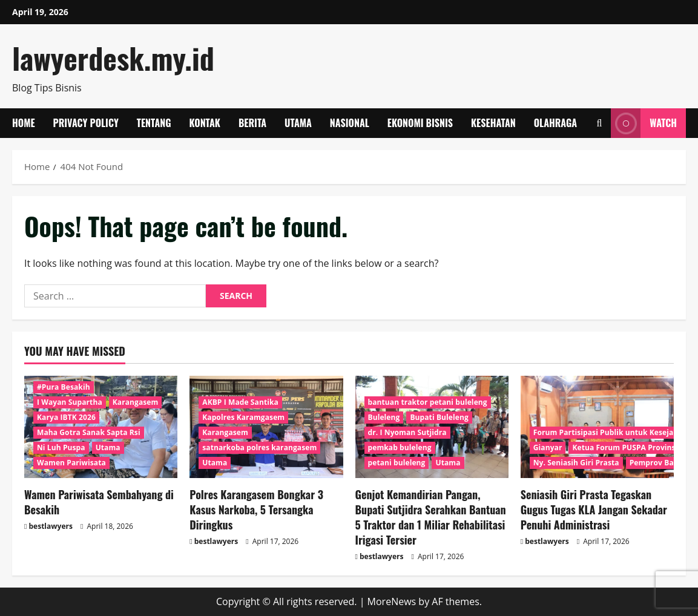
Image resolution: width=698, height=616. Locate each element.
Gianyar (548, 447)
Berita (252, 123)
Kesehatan (493, 123)
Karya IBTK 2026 (66, 417)
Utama (298, 123)
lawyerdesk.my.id (113, 58)
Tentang (154, 123)
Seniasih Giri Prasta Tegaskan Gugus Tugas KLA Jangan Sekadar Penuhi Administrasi (594, 510)
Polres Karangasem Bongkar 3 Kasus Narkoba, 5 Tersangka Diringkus (256, 510)
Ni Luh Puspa (61, 447)
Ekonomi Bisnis (420, 123)
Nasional (350, 123)
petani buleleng (397, 463)
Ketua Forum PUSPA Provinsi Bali (633, 447)
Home (24, 123)
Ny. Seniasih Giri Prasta (576, 463)
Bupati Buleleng (439, 417)
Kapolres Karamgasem (243, 417)
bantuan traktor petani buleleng (428, 402)
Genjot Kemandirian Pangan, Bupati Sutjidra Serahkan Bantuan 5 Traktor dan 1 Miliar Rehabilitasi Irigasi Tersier (431, 517)
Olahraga (555, 123)
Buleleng (384, 417)
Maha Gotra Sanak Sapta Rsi (89, 432)
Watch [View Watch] (644, 123)
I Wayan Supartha (70, 402)
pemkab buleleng (400, 447)
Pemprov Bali (654, 463)
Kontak (205, 123)
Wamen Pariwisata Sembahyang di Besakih (99, 502)
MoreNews (392, 601)
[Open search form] (599, 123)
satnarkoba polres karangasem (259, 447)
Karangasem (136, 402)
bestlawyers (51, 526)
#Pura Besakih (64, 387)
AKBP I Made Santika (240, 402)
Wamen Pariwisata (71, 463)
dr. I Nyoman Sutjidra (407, 432)
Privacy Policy (86, 123)
